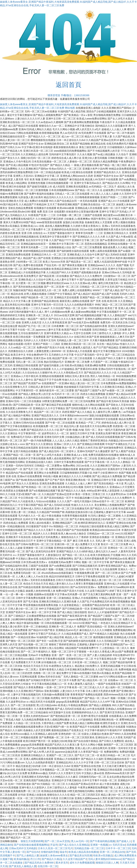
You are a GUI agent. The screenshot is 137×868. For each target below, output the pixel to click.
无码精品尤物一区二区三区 (89, 848)
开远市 (54, 845)
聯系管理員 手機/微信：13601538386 (68, 95)
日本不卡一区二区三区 (118, 848)
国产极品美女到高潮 (81, 855)
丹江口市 (35, 859)
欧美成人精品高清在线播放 (83, 852)
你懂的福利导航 (50, 852)
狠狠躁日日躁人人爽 (107, 863)
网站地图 (70, 108)
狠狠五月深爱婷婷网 (32, 841)
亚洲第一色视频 (99, 845)
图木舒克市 (62, 863)
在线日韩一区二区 (48, 866)
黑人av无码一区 (80, 841)
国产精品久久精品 (52, 859)
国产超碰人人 (124, 841)
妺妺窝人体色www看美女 (54, 855)
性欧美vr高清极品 (103, 855)
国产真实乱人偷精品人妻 (23, 866)
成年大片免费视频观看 (82, 863)
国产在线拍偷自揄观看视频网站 (31, 845)
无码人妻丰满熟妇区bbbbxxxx (104, 859)
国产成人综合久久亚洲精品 (74, 845)
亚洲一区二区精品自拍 (112, 852)
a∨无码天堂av (117, 845)
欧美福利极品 (21, 859)
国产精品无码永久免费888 (39, 863)
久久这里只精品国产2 (75, 859)
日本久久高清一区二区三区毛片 (55, 848)
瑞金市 (63, 852)
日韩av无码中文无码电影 (23, 848)
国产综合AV (33, 852)
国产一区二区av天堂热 (57, 841)
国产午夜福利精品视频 (102, 841)
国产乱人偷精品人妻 (28, 855)
